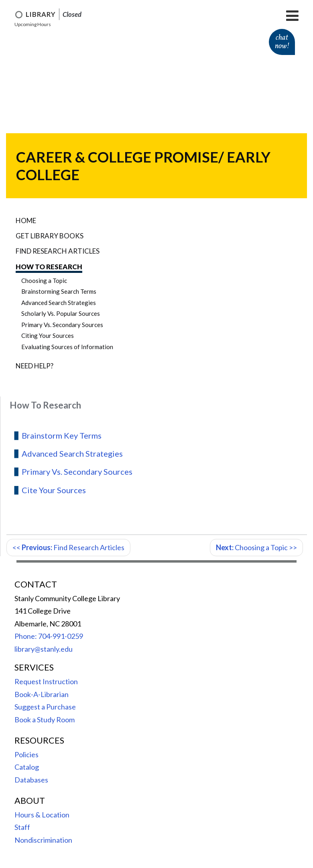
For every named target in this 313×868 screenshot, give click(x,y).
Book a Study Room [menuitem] (45, 720)
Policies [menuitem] (26, 754)
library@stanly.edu (44, 649)
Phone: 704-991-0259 (49, 636)
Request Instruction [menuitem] (46, 681)
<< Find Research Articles (68, 547)
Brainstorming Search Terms (59, 291)
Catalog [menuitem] (27, 767)
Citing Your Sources (48, 335)
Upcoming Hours (33, 24)
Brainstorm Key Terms (62, 435)
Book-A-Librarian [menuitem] (42, 694)
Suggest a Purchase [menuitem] (45, 707)
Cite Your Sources (54, 490)
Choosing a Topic (44, 281)
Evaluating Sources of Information (67, 347)
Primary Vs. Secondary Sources (62, 325)
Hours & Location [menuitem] (42, 815)
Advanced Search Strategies (59, 303)
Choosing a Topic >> (256, 547)
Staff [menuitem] (22, 827)
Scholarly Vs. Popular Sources (61, 313)
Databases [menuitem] (31, 780)
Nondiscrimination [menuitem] (43, 840)
